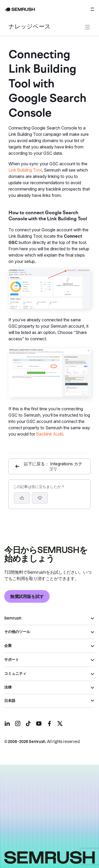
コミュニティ (15, 674)
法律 (8, 687)
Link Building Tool (25, 170)
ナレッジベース (30, 27)
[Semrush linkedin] (7, 724)
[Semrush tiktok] (28, 724)
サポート (12, 660)
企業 (8, 646)
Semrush (13, 618)
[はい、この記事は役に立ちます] (22, 498)
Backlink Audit (50, 434)
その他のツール (17, 632)
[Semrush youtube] (39, 724)
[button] (40, 498)
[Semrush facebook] (49, 724)
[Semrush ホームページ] (20, 9)
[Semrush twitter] (60, 724)
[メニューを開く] (92, 9)
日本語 (10, 701)
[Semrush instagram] (18, 724)
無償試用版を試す (27, 596)
